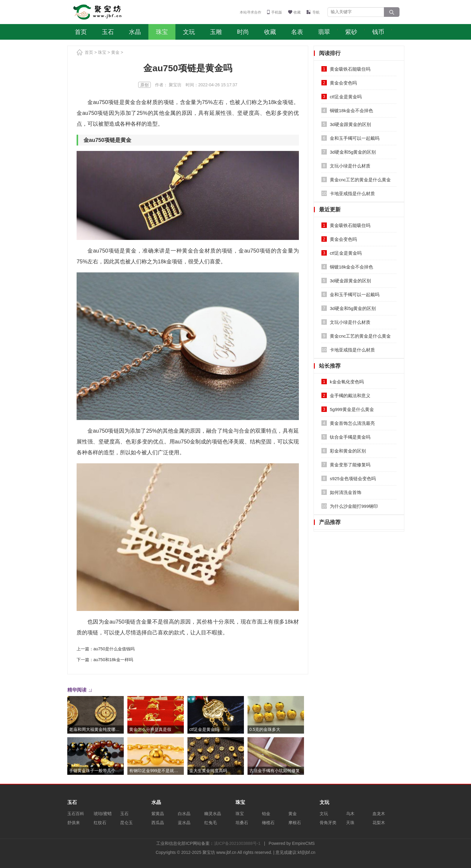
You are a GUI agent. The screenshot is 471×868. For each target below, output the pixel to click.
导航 (316, 12)
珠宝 (162, 32)
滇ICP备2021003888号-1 (237, 843)
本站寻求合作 (251, 12)
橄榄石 (268, 823)
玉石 (108, 32)
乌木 (350, 814)
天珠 (350, 823)
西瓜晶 (158, 823)
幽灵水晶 (213, 814)
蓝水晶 (184, 823)
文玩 (189, 32)
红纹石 (100, 823)
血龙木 (379, 814)
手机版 (277, 12)
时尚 (243, 32)
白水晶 (184, 814)
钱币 (378, 32)
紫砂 (351, 32)
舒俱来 (74, 823)
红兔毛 (211, 823)
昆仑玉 (126, 823)
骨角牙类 (328, 823)
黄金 (115, 52)
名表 (297, 32)
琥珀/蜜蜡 (103, 814)
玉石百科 (76, 814)
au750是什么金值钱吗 (114, 649)
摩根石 (295, 823)
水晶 (135, 32)
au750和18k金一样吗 (113, 660)
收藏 (297, 12)
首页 (81, 32)
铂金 (266, 814)
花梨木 (379, 823)
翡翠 (324, 32)
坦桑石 (242, 823)
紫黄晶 (158, 814)
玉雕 (216, 32)
